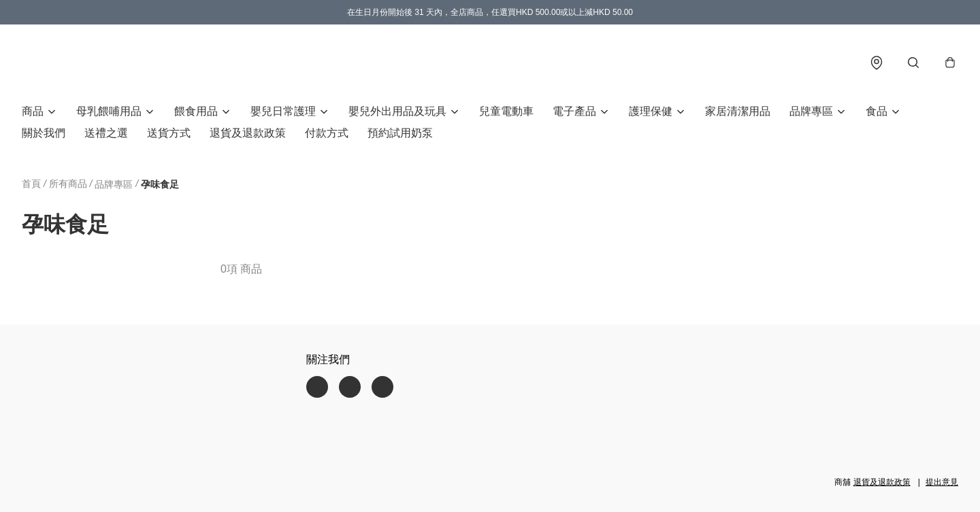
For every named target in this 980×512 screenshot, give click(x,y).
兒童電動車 (506, 111)
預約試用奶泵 (400, 133)
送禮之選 (106, 133)
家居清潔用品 (738, 111)
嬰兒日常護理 (283, 111)
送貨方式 (169, 133)
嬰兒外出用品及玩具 (397, 111)
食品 (877, 111)
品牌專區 (811, 111)
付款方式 (327, 133)
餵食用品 (196, 111)
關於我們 (44, 133)
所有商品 (68, 184)
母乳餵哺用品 (109, 111)
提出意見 (942, 482)
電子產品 (574, 111)
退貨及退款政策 (248, 133)
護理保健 (651, 111)
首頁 (31, 184)
